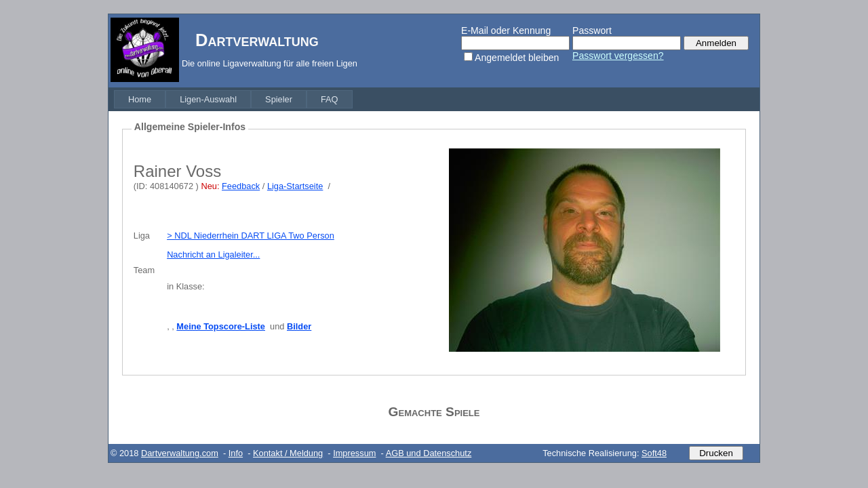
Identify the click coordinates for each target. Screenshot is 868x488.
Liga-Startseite (295, 186)
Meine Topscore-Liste (221, 326)
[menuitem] (140, 99)
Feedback (241, 186)
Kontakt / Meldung (288, 453)
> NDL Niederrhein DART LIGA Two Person (251, 236)
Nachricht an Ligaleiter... (213, 255)
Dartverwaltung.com (180, 453)
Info (236, 453)
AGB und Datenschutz (429, 453)
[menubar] (233, 99)
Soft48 (654, 453)
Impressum (354, 453)
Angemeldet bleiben (517, 58)
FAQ (330, 99)
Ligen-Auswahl (208, 99)
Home (140, 99)
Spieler (279, 99)
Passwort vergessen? (618, 56)
